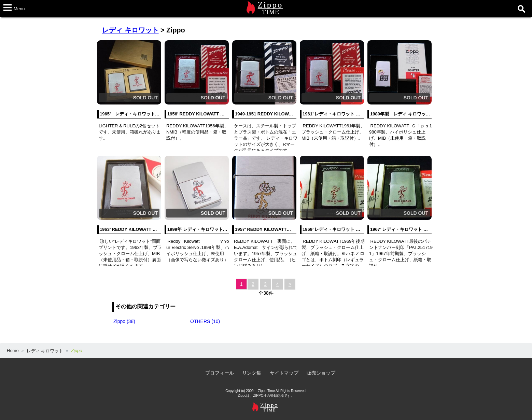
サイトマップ (284, 373)
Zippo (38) (124, 321)
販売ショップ (321, 373)
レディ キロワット (130, 30)
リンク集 (252, 373)
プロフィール (220, 373)
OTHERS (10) (205, 321)
